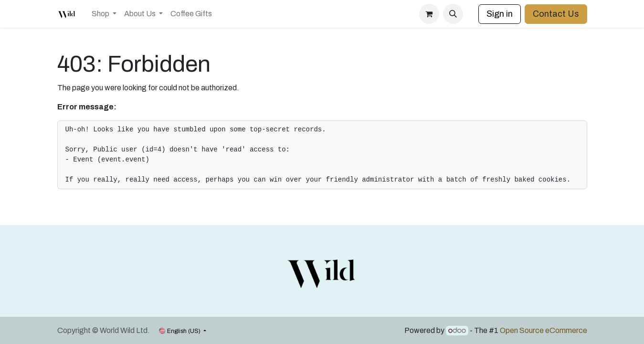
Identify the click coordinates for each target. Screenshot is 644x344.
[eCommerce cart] (429, 14)
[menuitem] (104, 14)
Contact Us (556, 14)
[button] (453, 14)
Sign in (500, 14)
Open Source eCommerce (544, 330)
